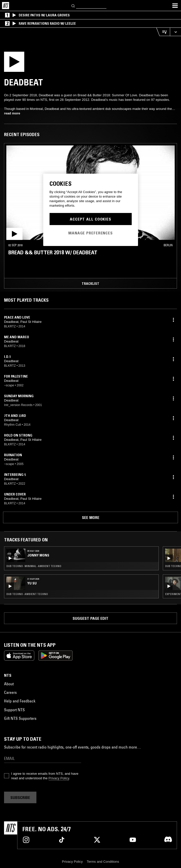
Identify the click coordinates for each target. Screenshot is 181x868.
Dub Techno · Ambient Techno (27, 594)
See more (91, 517)
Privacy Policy (59, 778)
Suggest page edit (91, 618)
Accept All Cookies (91, 219)
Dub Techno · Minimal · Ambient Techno (34, 566)
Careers (10, 692)
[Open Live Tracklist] (163, 32)
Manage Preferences (91, 233)
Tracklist (91, 284)
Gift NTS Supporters (20, 718)
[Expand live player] (175, 32)
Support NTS (14, 710)
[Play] (25, 63)
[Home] (6, 6)
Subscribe (20, 797)
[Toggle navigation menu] (175, 6)
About (9, 684)
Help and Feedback (20, 701)
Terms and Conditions (103, 862)
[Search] (73, 5)
